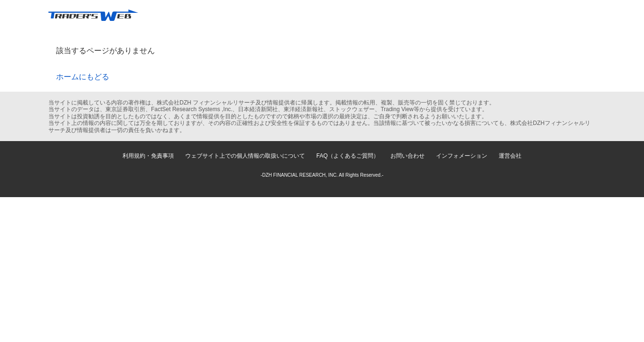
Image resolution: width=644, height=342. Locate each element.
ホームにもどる (83, 77)
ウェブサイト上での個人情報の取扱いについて (245, 156)
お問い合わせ (407, 156)
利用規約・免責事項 (148, 156)
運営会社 (510, 156)
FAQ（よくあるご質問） (348, 156)
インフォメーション (462, 156)
